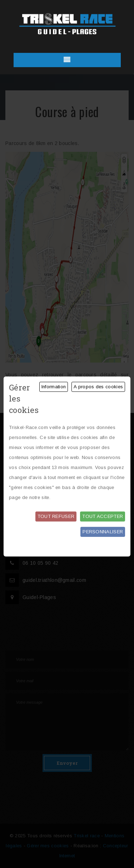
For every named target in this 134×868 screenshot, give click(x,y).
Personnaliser (103, 532)
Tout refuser (56, 516)
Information (54, 387)
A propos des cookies (98, 387)
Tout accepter (103, 516)
